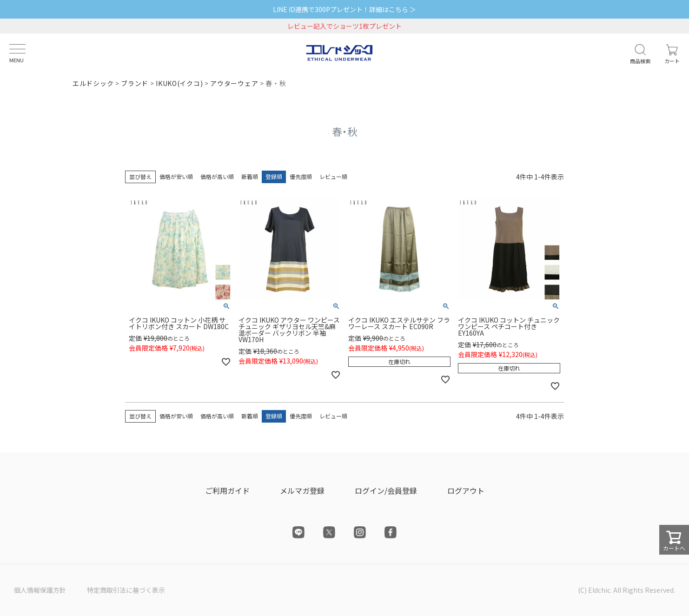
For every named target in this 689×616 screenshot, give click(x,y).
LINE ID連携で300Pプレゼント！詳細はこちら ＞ (344, 9)
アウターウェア (234, 83)
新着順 (250, 176)
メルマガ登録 (302, 490)
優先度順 (301, 176)
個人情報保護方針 (40, 590)
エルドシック (93, 83)
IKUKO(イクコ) (179, 83)
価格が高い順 (217, 176)
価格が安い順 (176, 176)
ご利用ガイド (227, 490)
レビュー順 (333, 176)
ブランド (135, 83)
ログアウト (466, 490)
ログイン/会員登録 (386, 490)
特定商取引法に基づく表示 (126, 590)
